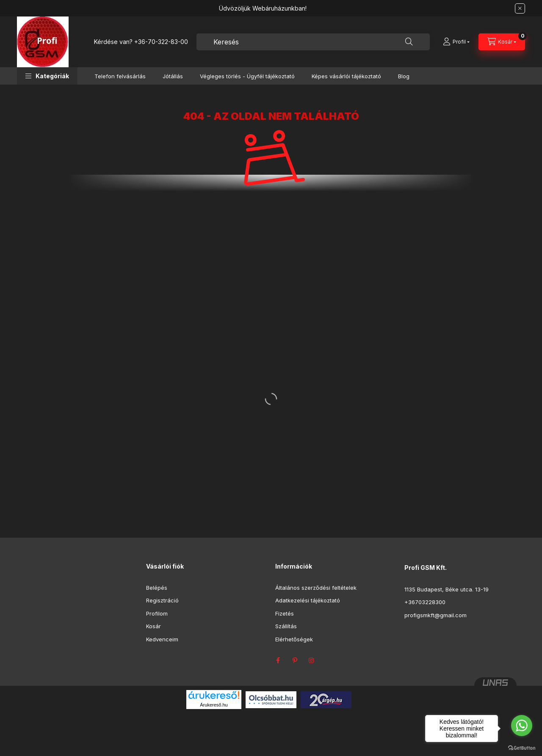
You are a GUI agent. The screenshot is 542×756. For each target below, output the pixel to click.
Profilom (157, 613)
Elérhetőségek (294, 639)
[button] (47, 76)
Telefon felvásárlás (120, 76)
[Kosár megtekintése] (502, 42)
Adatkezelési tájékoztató (308, 600)
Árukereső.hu (214, 705)
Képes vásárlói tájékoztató (346, 76)
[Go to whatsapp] (522, 726)
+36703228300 (425, 602)
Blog (404, 76)
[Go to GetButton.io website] (522, 748)
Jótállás (173, 76)
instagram (312, 660)
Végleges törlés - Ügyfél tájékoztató (247, 76)
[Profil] (456, 42)
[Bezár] (520, 8)
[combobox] (313, 42)
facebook (278, 660)
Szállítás (286, 626)
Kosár (153, 626)
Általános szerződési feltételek (316, 588)
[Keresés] (409, 42)
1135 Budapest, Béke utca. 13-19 (447, 589)
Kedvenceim (162, 639)
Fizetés (285, 613)
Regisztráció (162, 600)
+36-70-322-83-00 (161, 42)
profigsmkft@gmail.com (436, 615)
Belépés (157, 588)
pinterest (295, 660)
